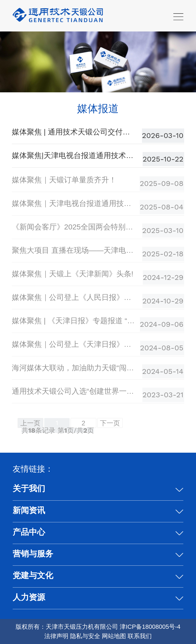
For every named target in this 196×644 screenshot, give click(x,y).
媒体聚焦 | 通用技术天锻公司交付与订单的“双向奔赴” (74, 132)
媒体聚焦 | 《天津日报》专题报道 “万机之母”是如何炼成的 (74, 322)
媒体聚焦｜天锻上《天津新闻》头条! (73, 275)
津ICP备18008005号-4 (150, 627)
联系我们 (140, 636)
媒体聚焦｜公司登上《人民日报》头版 (74, 298)
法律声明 (56, 636)
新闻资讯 (29, 510)
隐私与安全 (85, 636)
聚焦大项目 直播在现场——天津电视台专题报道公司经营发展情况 (74, 251)
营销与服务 (33, 554)
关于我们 (29, 488)
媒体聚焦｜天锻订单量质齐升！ (64, 181)
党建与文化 (33, 575)
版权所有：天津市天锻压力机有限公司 (67, 627)
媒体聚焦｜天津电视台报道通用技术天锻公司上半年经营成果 (74, 204)
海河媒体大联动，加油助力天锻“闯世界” (74, 369)
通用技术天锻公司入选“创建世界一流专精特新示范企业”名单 (74, 392)
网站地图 (114, 636)
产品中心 (29, 532)
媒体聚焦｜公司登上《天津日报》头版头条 (74, 345)
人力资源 (29, 597)
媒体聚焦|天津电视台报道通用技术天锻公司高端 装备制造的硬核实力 (74, 156)
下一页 (110, 423)
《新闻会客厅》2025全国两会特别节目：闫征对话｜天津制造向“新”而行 (74, 228)
